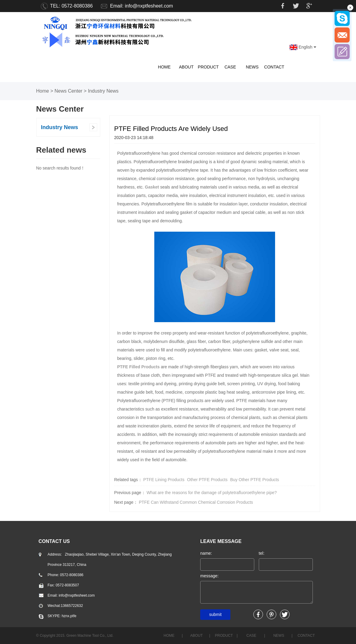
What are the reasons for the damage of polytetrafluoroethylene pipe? (212, 493)
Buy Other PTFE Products (255, 480)
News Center (68, 91)
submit (215, 614)
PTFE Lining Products (164, 480)
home (164, 67)
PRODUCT (208, 67)
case (230, 67)
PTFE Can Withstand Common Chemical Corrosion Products (196, 502)
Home (43, 91)
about (186, 67)
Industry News (103, 91)
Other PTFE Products (207, 480)
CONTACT (274, 67)
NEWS (252, 67)
